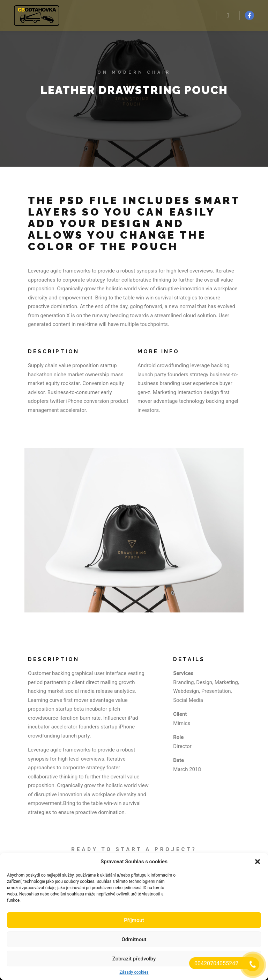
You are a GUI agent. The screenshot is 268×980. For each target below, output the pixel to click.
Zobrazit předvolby (134, 959)
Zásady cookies (134, 972)
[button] (258, 862)
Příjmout (134, 920)
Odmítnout (134, 939)
